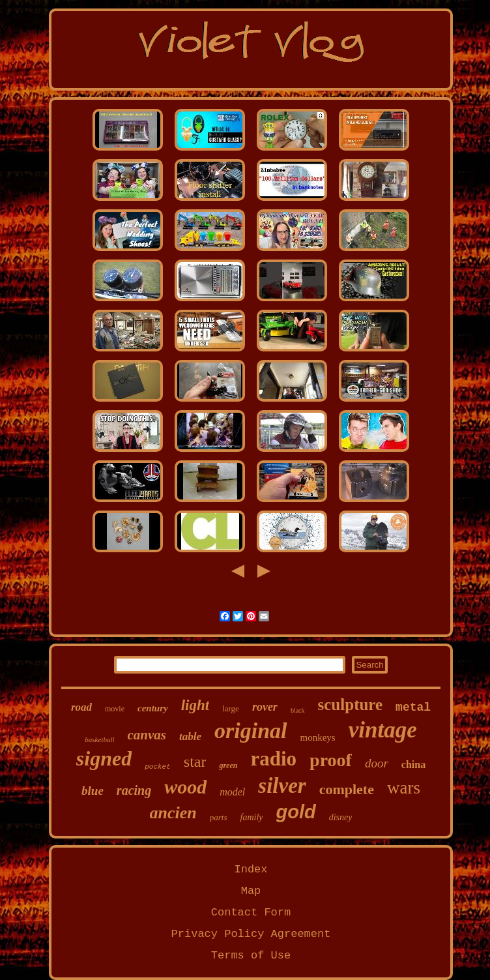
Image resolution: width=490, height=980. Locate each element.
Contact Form (251, 913)
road (81, 707)
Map (251, 891)
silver (282, 786)
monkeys (318, 737)
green (228, 765)
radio (273, 759)
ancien (173, 813)
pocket (158, 767)
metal (413, 707)
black (298, 710)
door (377, 763)
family (252, 817)
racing (134, 790)
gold (296, 812)
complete (347, 789)
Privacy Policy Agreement (251, 934)
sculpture (351, 705)
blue (93, 791)
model (232, 792)
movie (115, 709)
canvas (147, 735)
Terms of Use (251, 956)
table (190, 736)
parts (219, 817)
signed (104, 758)
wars (404, 788)
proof (331, 760)
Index (251, 869)
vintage (383, 730)
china (413, 765)
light (195, 705)
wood (185, 787)
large (231, 708)
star (195, 762)
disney (341, 817)
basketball (99, 739)
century (153, 708)
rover (265, 707)
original (251, 731)
